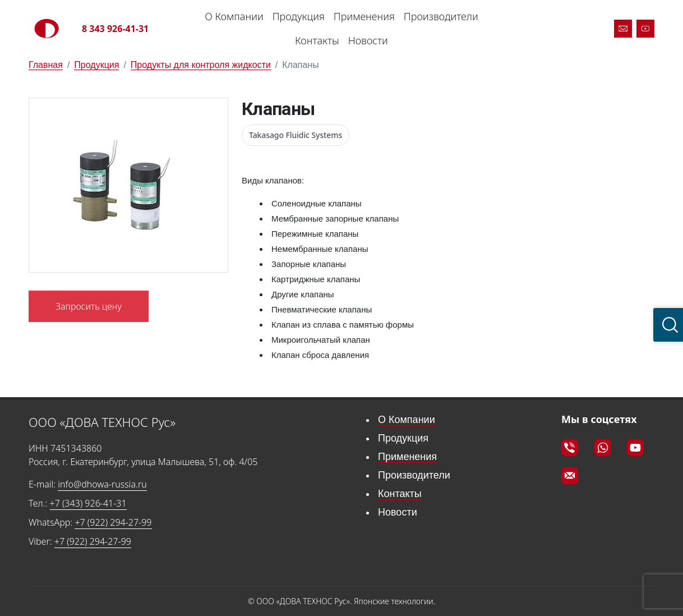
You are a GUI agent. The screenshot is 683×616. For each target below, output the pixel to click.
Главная (46, 65)
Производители (441, 16)
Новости (368, 40)
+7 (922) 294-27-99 (113, 522)
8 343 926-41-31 (115, 29)
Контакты (317, 40)
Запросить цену (89, 306)
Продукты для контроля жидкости (201, 65)
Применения (364, 16)
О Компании (234, 16)
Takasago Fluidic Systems (296, 135)
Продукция (299, 16)
